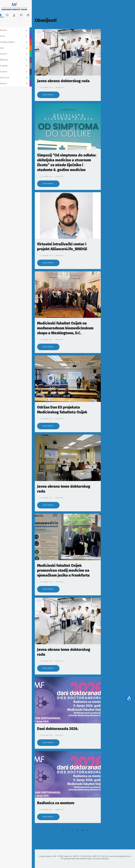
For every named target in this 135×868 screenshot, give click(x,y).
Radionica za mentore (56, 803)
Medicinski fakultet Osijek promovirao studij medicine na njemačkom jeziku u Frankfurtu (63, 570)
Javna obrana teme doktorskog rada (64, 489)
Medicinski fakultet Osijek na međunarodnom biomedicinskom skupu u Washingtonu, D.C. (65, 328)
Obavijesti (60, 88)
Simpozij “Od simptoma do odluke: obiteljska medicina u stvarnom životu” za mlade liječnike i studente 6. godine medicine (67, 162)
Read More (48, 95)
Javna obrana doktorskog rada (63, 81)
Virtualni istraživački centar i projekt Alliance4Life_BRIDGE (62, 246)
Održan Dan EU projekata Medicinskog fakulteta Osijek (62, 410)
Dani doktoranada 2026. (58, 729)
